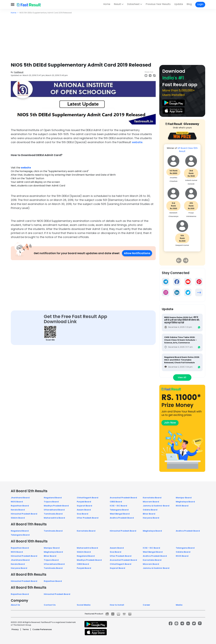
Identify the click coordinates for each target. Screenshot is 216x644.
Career (146, 605)
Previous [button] (179, 260)
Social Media (84, 605)
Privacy (15, 629)
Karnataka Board (152, 498)
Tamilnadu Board (53, 514)
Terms (26, 629)
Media (179, 605)
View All (182, 377)
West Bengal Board (120, 514)
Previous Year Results (158, 4)
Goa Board (82, 514)
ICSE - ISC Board (118, 506)
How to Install (117, 605)
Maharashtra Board (54, 518)
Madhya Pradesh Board (56, 506)
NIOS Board (17, 502)
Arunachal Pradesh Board (123, 498)
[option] (182, 199)
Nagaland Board (53, 498)
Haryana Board (151, 518)
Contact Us (50, 605)
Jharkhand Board (20, 498)
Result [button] (117, 4)
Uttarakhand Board (54, 510)
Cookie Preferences (42, 629)
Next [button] (186, 260)
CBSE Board (116, 502)
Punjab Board (84, 502)
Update (179, 4)
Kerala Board (18, 510)
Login (200, 4)
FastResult (19, 72)
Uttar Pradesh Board (88, 518)
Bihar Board (149, 514)
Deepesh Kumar (182, 245)
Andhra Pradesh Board (122, 518)
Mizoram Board (151, 502)
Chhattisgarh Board (88, 498)
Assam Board (84, 510)
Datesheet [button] (133, 4)
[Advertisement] (108, 37)
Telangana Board (119, 510)
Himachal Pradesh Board (24, 514)
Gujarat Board (84, 506)
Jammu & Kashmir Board (156, 506)
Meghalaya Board (185, 502)
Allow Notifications (137, 253)
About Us (15, 605)
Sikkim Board (18, 518)
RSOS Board (182, 506)
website (137, 142)
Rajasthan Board (20, 506)
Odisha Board (150, 510)
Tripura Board (51, 502)
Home (107, 4)
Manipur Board (184, 498)
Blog (189, 4)
